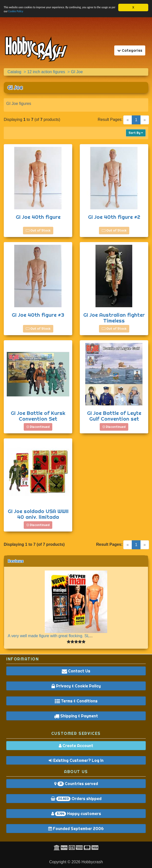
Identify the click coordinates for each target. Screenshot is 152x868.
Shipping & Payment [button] (76, 716)
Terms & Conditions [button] (76, 701)
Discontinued (38, 427)
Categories (131, 50)
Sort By (136, 133)
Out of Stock (38, 230)
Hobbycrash (92, 862)
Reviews (16, 561)
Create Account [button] (76, 746)
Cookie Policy (45, 13)
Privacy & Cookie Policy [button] (76, 686)
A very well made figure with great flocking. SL (48, 636)
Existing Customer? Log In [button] (76, 760)
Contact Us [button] (76, 671)
